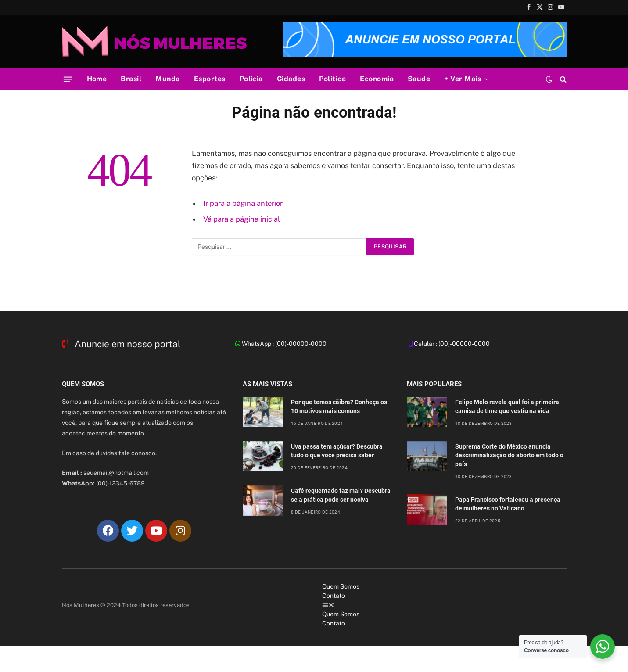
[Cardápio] (67, 79)
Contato (334, 596)
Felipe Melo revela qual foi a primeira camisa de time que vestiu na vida (507, 406)
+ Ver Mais (463, 79)
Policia (251, 79)
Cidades (291, 79)
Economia (377, 79)
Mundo (167, 79)
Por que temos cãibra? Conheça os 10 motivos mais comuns (339, 406)
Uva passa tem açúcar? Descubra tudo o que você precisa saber (337, 451)
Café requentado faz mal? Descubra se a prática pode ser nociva (341, 495)
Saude (419, 79)
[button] (444, 605)
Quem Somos (341, 586)
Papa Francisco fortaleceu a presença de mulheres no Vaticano (508, 504)
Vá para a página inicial (242, 219)
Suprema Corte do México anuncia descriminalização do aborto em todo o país (509, 455)
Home (97, 79)
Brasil (131, 79)
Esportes (210, 79)
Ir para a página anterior (243, 203)
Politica (332, 79)
